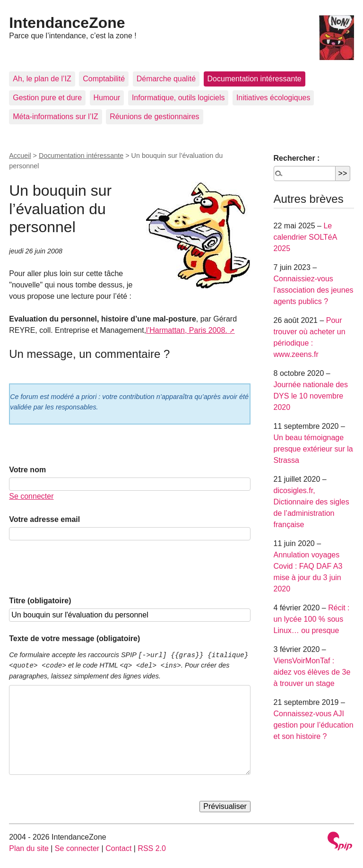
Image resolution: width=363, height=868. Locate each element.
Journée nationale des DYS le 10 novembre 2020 (311, 396)
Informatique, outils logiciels (178, 98)
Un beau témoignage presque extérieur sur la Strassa (313, 449)
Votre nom (27, 470)
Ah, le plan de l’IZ (42, 79)
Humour (107, 98)
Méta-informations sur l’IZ (56, 117)
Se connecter (31, 496)
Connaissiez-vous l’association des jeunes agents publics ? (314, 290)
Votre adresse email (44, 519)
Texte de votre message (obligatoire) (74, 638)
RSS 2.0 (152, 848)
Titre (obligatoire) (40, 601)
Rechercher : (297, 158)
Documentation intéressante (255, 79)
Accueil (20, 156)
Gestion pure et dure (47, 98)
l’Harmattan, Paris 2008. (187, 330)
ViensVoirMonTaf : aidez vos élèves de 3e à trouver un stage (312, 672)
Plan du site (29, 848)
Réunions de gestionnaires (154, 117)
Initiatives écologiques (273, 98)
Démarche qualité (166, 79)
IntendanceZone (67, 23)
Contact (118, 848)
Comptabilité (104, 79)
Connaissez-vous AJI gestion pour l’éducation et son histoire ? (314, 725)
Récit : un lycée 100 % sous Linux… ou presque (312, 619)
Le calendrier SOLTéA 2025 (305, 237)
